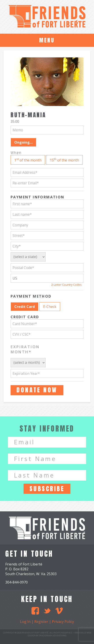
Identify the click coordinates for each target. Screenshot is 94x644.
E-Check (50, 307)
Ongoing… (23, 142)
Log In (25, 622)
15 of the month (64, 160)
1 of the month (28, 160)
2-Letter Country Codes (66, 285)
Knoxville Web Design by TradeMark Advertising (60, 634)
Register (41, 622)
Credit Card (25, 307)
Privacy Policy (63, 622)
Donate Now (37, 390)
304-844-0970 (17, 582)
